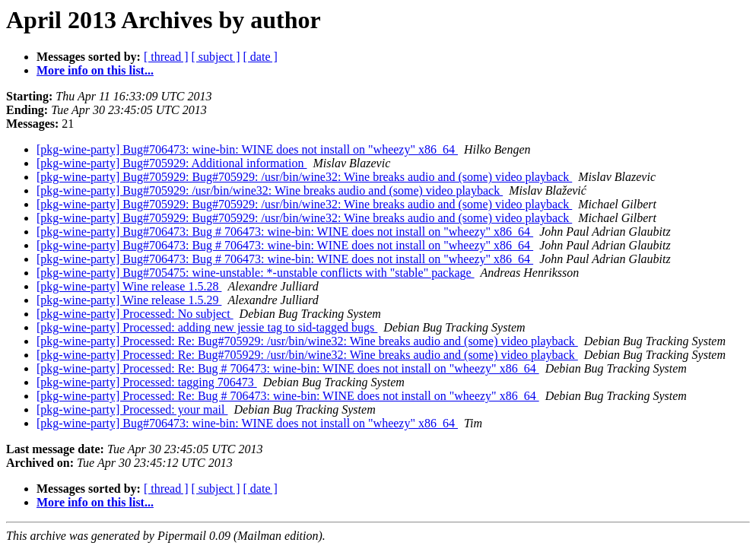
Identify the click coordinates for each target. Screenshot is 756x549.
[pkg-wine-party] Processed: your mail (132, 409)
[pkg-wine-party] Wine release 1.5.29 (129, 300)
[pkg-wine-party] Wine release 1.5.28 (129, 286)
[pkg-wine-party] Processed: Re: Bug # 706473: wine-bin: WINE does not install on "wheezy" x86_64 (288, 368)
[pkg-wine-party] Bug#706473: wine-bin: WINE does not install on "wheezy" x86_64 (247, 149)
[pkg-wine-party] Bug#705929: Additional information (172, 163)
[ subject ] (216, 57)
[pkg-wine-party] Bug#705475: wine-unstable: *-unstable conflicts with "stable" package (256, 273)
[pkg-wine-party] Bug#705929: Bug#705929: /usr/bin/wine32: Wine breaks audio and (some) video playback (304, 177)
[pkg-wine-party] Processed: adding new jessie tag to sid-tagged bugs (207, 327)
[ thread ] (166, 57)
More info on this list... (95, 70)
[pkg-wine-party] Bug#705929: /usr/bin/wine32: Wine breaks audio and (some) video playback (270, 190)
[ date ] (260, 57)
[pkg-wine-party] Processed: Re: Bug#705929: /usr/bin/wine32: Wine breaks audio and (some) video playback (307, 341)
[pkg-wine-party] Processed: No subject (135, 314)
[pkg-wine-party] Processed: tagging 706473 (147, 382)
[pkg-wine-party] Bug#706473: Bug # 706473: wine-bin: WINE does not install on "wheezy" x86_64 (285, 232)
